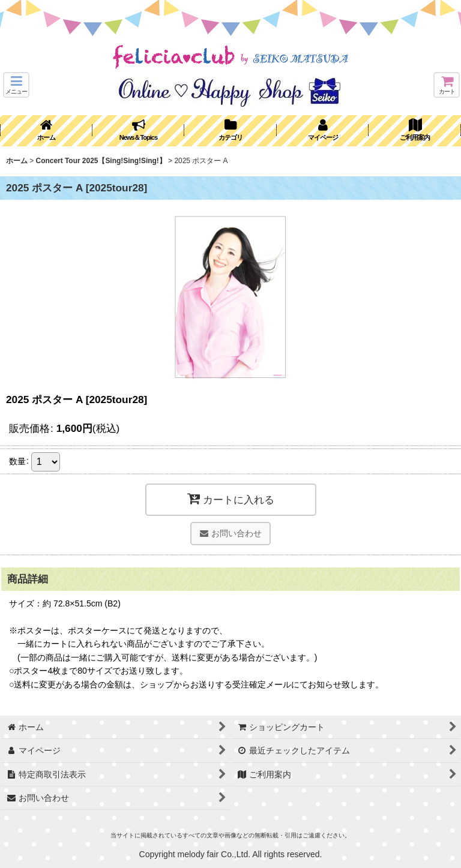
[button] (16, 85)
